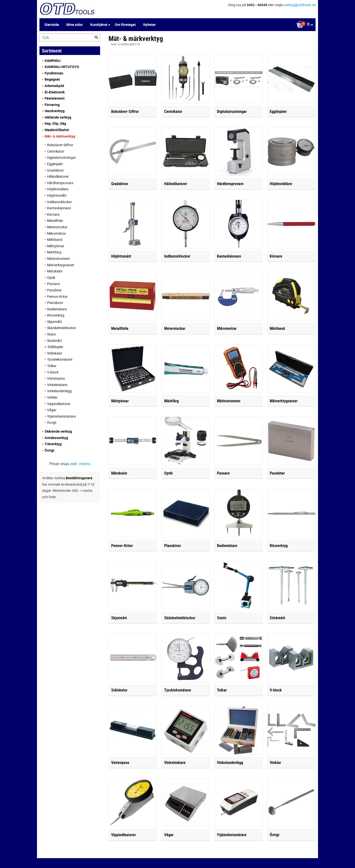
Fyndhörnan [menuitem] (54, 73)
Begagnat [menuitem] (52, 79)
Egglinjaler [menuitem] (55, 164)
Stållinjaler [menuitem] (55, 347)
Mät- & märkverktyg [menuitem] (60, 136)
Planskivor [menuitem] (55, 303)
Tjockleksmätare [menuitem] (60, 359)
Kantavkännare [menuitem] (59, 208)
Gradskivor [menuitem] (55, 170)
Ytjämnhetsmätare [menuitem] (61, 416)
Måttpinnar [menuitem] (56, 246)
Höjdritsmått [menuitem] (57, 195)
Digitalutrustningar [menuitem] (62, 157)
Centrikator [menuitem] (56, 151)
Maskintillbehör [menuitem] (57, 130)
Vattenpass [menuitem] (56, 378)
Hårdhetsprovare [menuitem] (60, 183)
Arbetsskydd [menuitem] (54, 86)
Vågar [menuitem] (52, 410)
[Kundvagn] (303, 25)
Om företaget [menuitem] (125, 25)
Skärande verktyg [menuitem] (58, 431)
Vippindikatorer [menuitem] (59, 404)
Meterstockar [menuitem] (57, 227)
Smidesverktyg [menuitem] (56, 438)
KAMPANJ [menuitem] (53, 61)
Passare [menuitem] (53, 284)
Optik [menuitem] (51, 277)
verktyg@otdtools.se (300, 5)
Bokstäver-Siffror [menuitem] (60, 145)
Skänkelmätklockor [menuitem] (62, 328)
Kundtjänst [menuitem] (99, 25)
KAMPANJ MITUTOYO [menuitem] (62, 67)
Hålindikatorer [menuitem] (58, 176)
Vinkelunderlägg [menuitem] (59, 391)
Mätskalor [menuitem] (55, 271)
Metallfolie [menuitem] (55, 221)
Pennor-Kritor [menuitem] (57, 296)
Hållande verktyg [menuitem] (58, 117)
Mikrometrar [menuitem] (57, 233)
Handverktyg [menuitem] (55, 111)
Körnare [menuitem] (53, 214)
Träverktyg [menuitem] (53, 444)
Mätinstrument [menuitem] (59, 258)
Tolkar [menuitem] (52, 366)
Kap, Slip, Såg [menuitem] (55, 123)
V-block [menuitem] (53, 372)
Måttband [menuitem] (55, 239)
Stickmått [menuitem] (54, 341)
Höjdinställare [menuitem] (58, 189)
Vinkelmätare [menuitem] (57, 385)
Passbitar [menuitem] (54, 290)
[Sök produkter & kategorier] (70, 37)
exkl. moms (80, 464)
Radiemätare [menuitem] (57, 309)
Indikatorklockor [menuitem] (60, 202)
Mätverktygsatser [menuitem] (61, 265)
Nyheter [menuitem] (150, 25)
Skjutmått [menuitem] (55, 322)
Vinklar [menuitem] (52, 397)
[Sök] (96, 37)
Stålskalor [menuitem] (55, 353)
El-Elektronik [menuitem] (55, 92)
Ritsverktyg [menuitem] (56, 315)
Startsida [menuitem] (52, 25)
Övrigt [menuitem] (52, 422)
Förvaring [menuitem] (52, 105)
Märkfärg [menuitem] (54, 252)
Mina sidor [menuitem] (75, 25)
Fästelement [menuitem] (55, 98)
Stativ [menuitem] (52, 334)
